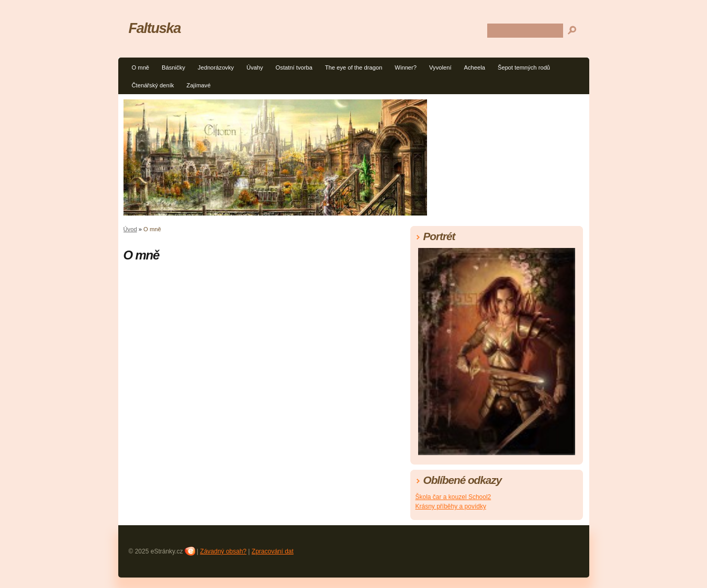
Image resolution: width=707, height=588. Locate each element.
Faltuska (155, 28)
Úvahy (255, 67)
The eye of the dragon (353, 67)
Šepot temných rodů (524, 67)
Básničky (173, 67)
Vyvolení (440, 67)
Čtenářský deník (153, 85)
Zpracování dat (273, 551)
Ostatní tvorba (294, 67)
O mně (141, 67)
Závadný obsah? (223, 551)
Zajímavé (198, 85)
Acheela (475, 67)
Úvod (130, 229)
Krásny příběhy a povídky (451, 506)
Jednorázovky (216, 67)
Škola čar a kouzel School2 (453, 497)
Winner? (406, 67)
